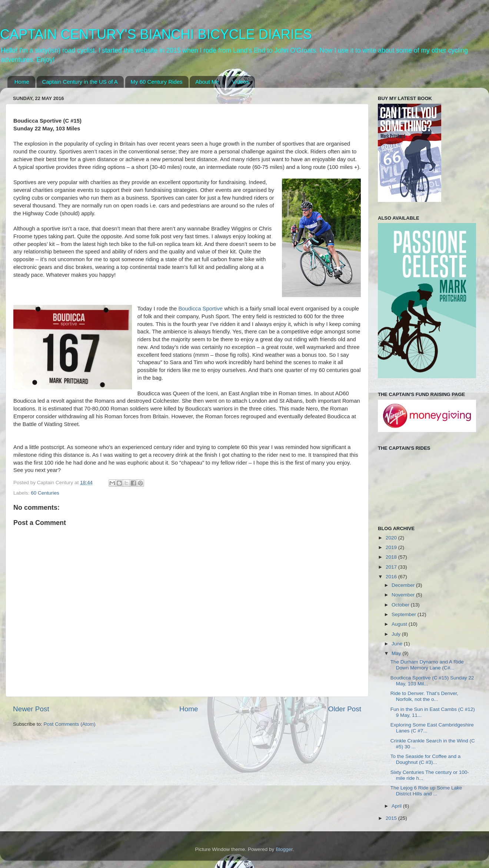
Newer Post (31, 709)
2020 (392, 538)
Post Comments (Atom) (70, 724)
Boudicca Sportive (200, 309)
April (397, 806)
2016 (392, 577)
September (405, 614)
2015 (392, 818)
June (398, 644)
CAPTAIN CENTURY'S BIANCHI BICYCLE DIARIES (156, 34)
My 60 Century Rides (157, 82)
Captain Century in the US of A (80, 82)
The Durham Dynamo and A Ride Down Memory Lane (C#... (427, 665)
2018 (392, 557)
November (404, 595)
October (401, 605)
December (404, 585)
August (400, 624)
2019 (392, 547)
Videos (240, 82)
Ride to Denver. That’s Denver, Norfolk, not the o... (424, 696)
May (397, 653)
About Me (207, 82)
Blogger (284, 849)
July (397, 634)
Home (22, 82)
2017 (392, 567)
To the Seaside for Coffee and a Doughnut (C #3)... (426, 759)
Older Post (345, 709)
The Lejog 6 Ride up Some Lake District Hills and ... (426, 791)
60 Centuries (45, 493)
